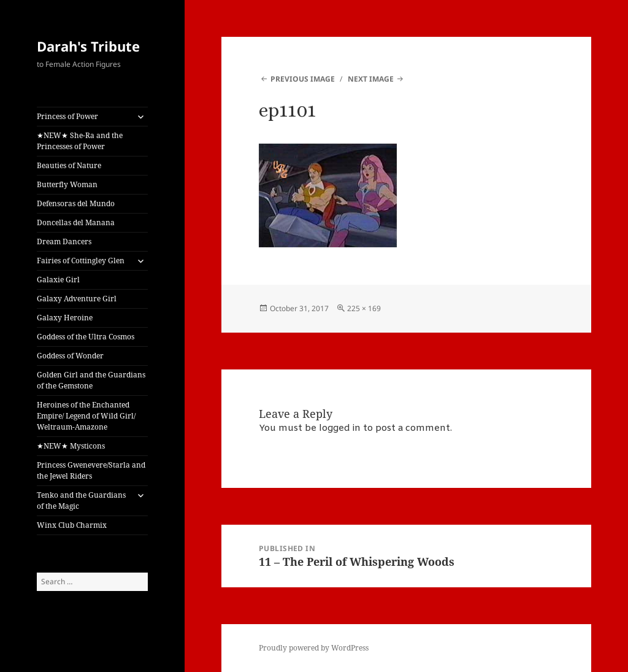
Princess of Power (67, 116)
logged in (340, 428)
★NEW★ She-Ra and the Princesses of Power (80, 141)
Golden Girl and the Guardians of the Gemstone (91, 380)
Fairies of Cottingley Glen (81, 261)
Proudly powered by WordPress (314, 648)
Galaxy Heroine (65, 318)
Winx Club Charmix (72, 525)
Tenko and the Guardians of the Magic (81, 500)
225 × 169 (364, 308)
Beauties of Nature (69, 165)
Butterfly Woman (67, 184)
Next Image (371, 79)
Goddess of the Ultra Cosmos (86, 337)
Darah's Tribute (88, 46)
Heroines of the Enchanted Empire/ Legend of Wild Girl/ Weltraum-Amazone (86, 416)
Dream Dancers (64, 241)
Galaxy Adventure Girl (77, 299)
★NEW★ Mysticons (71, 446)
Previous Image (303, 79)
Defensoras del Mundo (76, 203)
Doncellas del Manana (76, 222)
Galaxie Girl (58, 280)
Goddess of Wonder (70, 356)
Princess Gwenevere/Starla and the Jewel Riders (91, 470)
